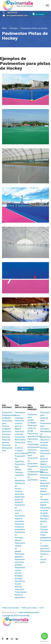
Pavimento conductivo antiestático (19, 527)
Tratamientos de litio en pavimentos (19, 595)
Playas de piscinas (6, 441)
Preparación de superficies (19, 459)
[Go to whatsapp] (44, 636)
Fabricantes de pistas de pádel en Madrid (45, 512)
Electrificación (32, 447)
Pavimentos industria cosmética (19, 519)
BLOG (42, 608)
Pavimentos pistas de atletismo (45, 470)
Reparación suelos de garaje (32, 428)
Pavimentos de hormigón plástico (19, 536)
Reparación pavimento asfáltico (19, 562)
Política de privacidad (10, 608)
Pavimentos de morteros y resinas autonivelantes (19, 448)
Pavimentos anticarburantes (32, 435)
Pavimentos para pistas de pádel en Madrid (45, 459)
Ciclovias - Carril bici (45, 531)
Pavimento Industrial (19, 433)
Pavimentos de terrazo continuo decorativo (19, 489)
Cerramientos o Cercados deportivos (45, 544)
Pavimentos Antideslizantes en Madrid (6, 415)
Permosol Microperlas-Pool (6, 448)
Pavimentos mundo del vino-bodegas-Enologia (19, 573)
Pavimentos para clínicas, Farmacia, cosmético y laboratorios (19, 472)
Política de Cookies (29, 608)
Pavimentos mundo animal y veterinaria (19, 585)
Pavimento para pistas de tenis (45, 417)
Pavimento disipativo (19, 555)
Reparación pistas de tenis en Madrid (45, 487)
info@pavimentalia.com (17, 16)
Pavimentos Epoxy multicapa (19, 415)
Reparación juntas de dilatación (19, 500)
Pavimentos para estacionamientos (32, 469)
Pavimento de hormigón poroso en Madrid (45, 500)
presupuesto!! (39, 14)
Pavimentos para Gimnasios (45, 426)
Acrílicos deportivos (45, 449)
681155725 (12, 13)
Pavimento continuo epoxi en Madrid (19, 425)
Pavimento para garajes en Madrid (32, 419)
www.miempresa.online (29, 612)
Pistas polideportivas (45, 536)
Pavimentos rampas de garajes (19, 547)
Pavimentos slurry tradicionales (32, 442)
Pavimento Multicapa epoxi (32, 453)
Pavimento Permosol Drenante (6, 434)
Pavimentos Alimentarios (19, 438)
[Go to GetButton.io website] (44, 641)
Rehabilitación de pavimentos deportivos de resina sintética (45, 438)
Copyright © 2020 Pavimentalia (16, 616)
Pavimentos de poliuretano (32, 461)
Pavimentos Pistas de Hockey (45, 478)
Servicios (14, 28)
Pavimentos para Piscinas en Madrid (6, 425)
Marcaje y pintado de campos (44, 523)
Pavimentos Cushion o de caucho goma (45, 557)
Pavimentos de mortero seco (19, 509)
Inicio (4, 28)
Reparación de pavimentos (32, 477)
